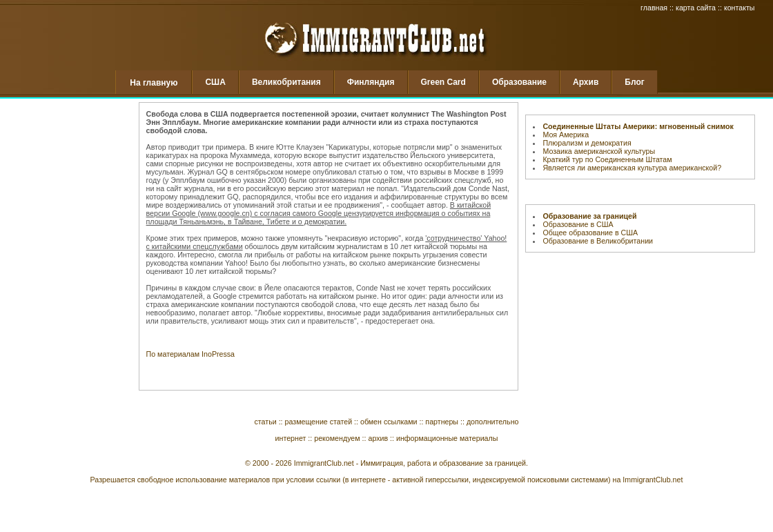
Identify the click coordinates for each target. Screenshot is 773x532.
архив (378, 438)
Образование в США (578, 224)
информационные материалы (447, 438)
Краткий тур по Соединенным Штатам (607, 159)
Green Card (443, 82)
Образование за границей (589, 216)
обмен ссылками (389, 422)
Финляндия (371, 82)
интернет (291, 438)
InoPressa (218, 354)
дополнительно (493, 422)
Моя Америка (566, 135)
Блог (634, 82)
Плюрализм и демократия (587, 143)
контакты (740, 8)
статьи (266, 422)
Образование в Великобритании (598, 241)
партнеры (442, 422)
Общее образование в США (590, 233)
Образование (519, 82)
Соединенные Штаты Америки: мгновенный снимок (638, 126)
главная (654, 8)
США (215, 82)
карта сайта (696, 8)
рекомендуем (337, 438)
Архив (586, 82)
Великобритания (286, 82)
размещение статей (319, 422)
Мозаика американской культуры (599, 151)
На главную (154, 83)
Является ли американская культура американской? (632, 168)
